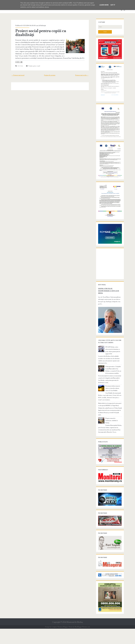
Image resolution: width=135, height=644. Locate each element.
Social (19, 62)
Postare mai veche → (83, 71)
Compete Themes (57, 642)
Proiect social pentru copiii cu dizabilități (50, 31)
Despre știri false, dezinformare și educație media (108, 305)
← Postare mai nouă (17, 71)
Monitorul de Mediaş (75, 637)
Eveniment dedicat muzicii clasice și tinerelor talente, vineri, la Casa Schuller (113, 403)
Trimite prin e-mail (32, 62)
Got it (113, 5)
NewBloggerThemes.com (82, 642)
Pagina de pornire (50, 71)
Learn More (104, 5)
